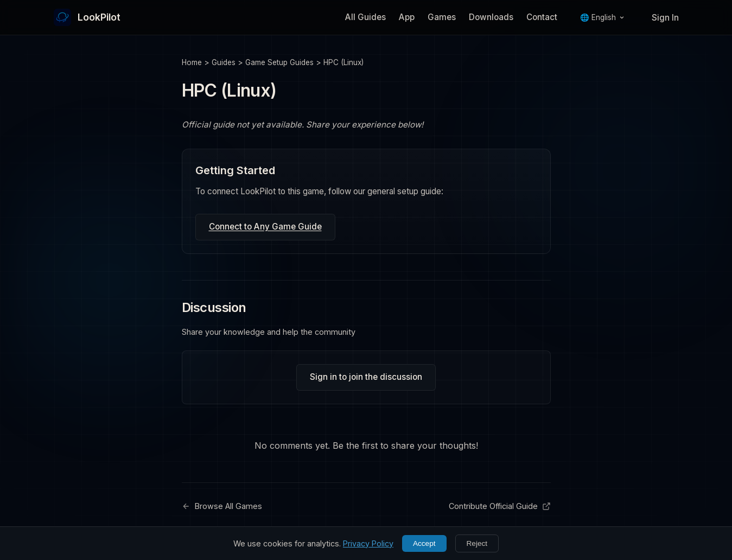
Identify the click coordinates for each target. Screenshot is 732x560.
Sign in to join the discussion (366, 377)
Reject (477, 543)
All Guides (365, 17)
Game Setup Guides (279, 62)
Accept (424, 543)
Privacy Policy (368, 543)
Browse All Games (222, 506)
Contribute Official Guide (500, 506)
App (407, 17)
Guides (224, 62)
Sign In (665, 18)
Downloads (491, 17)
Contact (542, 17)
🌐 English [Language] (602, 17)
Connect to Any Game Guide (265, 227)
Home (192, 62)
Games (442, 17)
